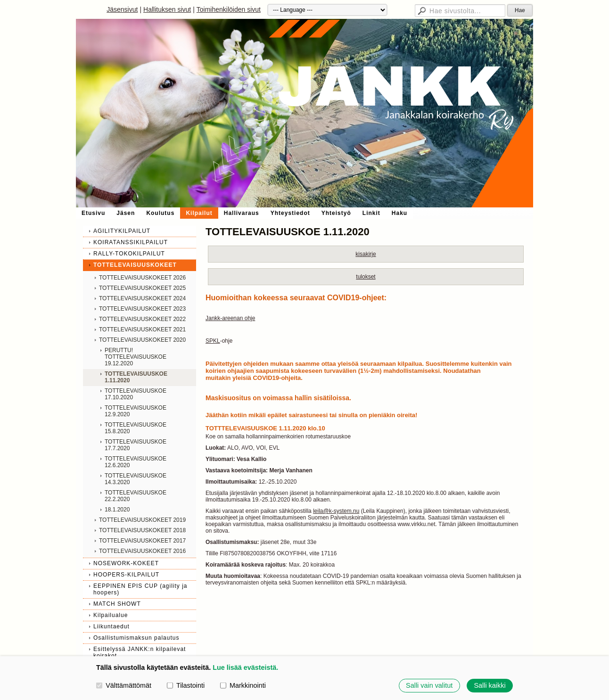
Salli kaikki (490, 685)
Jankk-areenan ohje (230, 318)
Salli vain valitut (429, 685)
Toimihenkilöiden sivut (229, 9)
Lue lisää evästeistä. (245, 667)
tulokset (366, 277)
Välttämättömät (124, 685)
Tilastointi (186, 685)
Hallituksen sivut (167, 9)
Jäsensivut (122, 9)
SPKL (213, 341)
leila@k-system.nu (336, 511)
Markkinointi (243, 685)
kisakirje (366, 254)
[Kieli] (327, 10)
